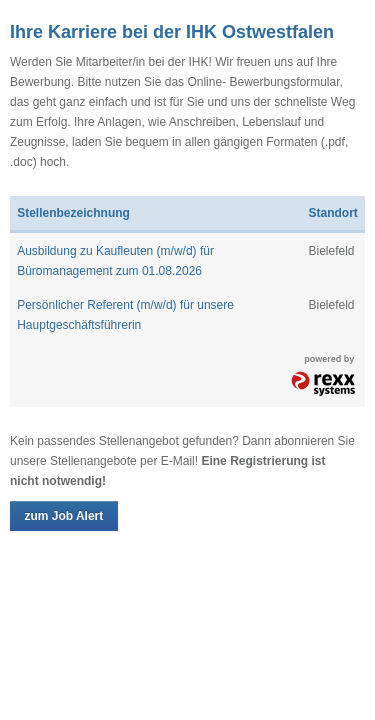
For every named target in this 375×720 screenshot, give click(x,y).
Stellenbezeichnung (73, 213)
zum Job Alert (63, 516)
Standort (332, 213)
